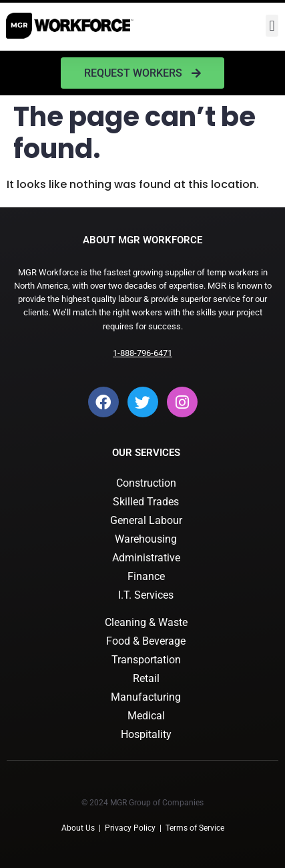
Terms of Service (195, 828)
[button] (272, 26)
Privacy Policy (130, 828)
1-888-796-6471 (142, 353)
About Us (78, 828)
